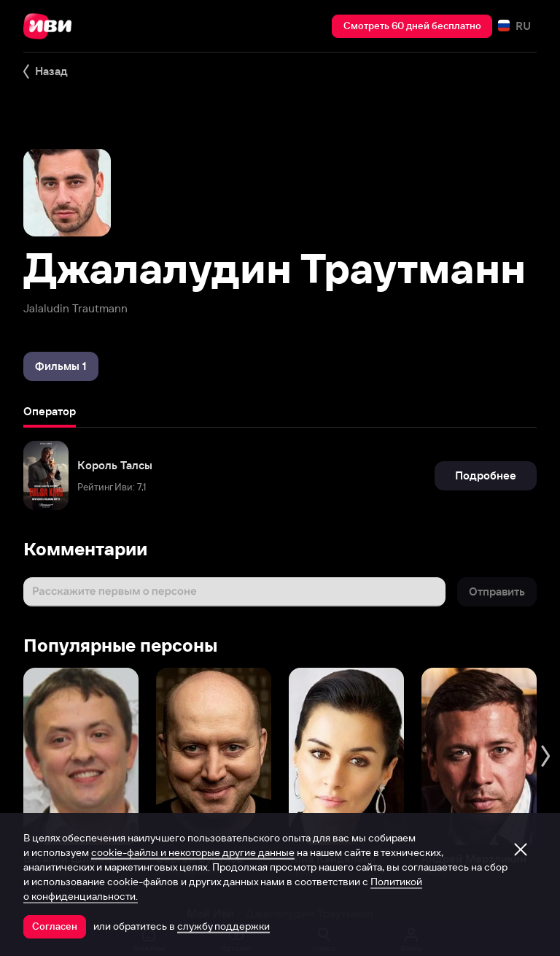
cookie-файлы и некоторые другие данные (193, 852)
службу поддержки (223, 926)
